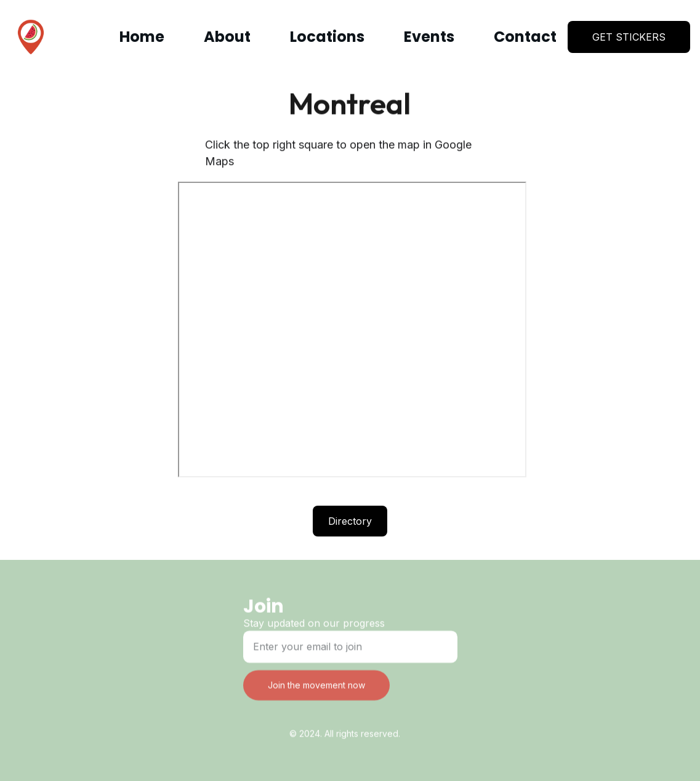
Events (429, 37)
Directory (350, 522)
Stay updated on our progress (314, 625)
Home (142, 37)
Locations (327, 37)
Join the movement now (316, 687)
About (227, 37)
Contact (525, 37)
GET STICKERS (629, 37)
